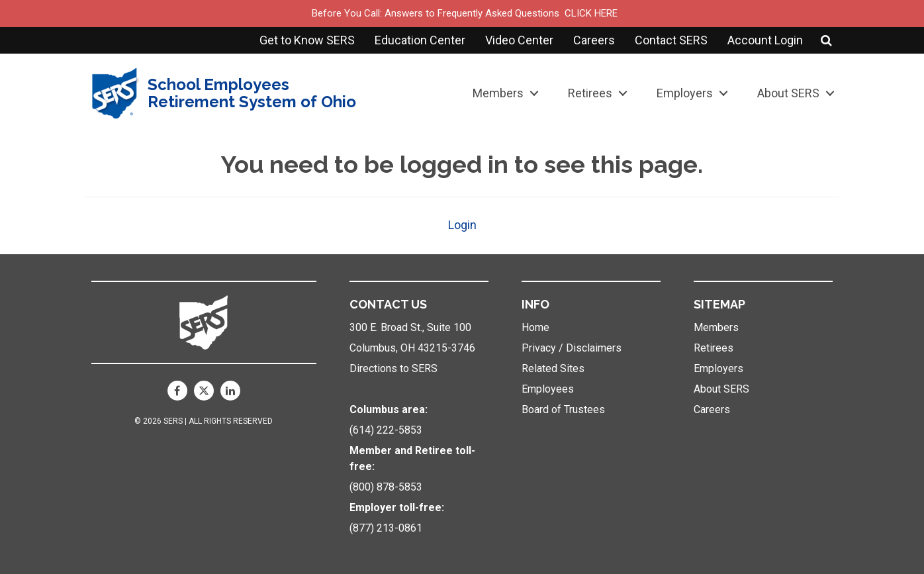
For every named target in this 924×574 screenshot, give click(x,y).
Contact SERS (671, 40)
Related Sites (553, 368)
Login (462, 225)
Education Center (420, 40)
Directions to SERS (393, 368)
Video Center (519, 40)
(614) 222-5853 (386, 430)
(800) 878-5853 (386, 487)
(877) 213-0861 (386, 528)
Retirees (590, 93)
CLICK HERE (591, 13)
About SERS (788, 93)
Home (535, 327)
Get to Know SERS (307, 40)
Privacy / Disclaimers (572, 348)
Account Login (765, 40)
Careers (594, 40)
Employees (548, 389)
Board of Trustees (563, 409)
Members (498, 93)
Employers (685, 93)
